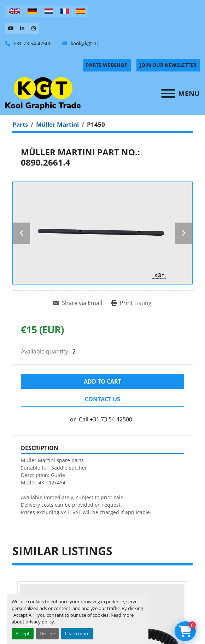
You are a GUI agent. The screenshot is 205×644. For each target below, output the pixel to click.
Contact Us (102, 399)
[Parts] (20, 124)
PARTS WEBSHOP (107, 65)
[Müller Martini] (57, 124)
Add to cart (102, 381)
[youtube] (11, 28)
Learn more (77, 633)
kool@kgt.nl (84, 43)
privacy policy (40, 622)
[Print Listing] (131, 303)
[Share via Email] (78, 303)
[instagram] (34, 28)
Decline (47, 633)
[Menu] (168, 93)
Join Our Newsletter (168, 65)
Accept (23, 633)
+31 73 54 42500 (32, 43)
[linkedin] (22, 28)
